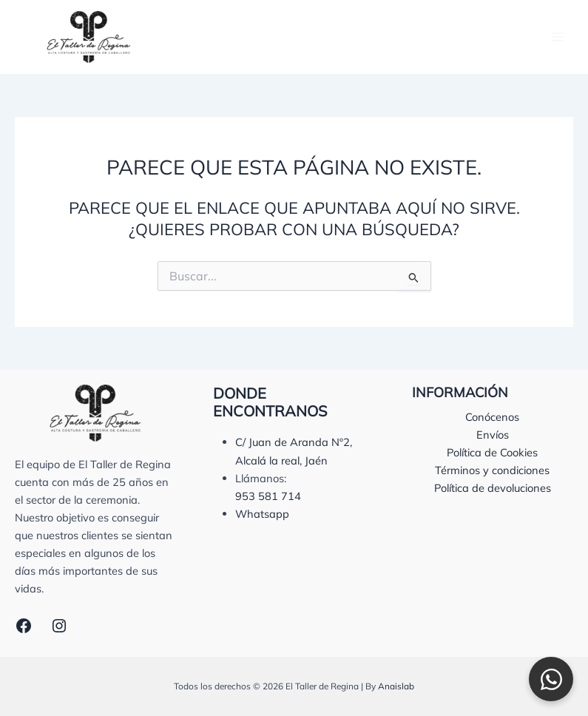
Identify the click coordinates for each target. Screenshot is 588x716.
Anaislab (396, 686)
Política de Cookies (492, 452)
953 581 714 (268, 496)
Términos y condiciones (492, 470)
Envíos (493, 435)
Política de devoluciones (493, 488)
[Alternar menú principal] (558, 37)
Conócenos (492, 417)
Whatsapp (262, 514)
